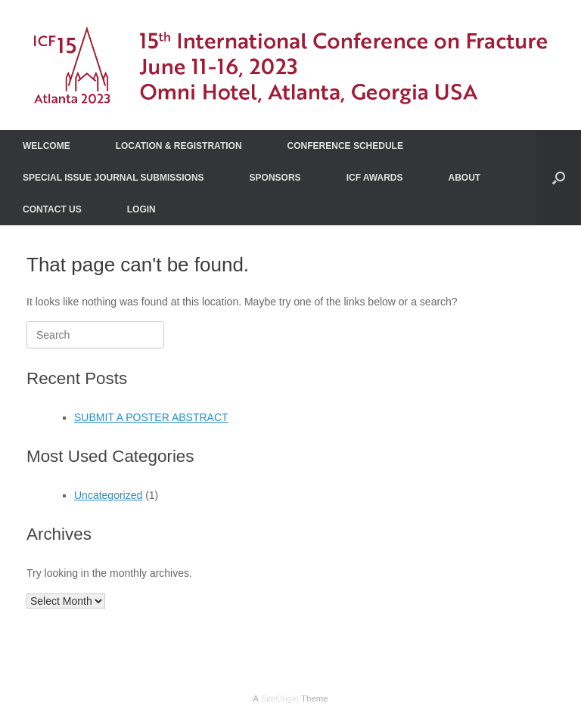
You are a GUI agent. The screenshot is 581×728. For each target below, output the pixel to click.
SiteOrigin (280, 699)
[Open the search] (559, 178)
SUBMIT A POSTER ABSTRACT (151, 417)
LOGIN (141, 209)
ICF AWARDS (375, 178)
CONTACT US (52, 209)
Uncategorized (108, 495)
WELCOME (47, 146)
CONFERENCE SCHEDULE (345, 146)
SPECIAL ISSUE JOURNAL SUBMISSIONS (113, 178)
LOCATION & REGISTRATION (179, 146)
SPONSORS (275, 178)
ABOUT (465, 178)
